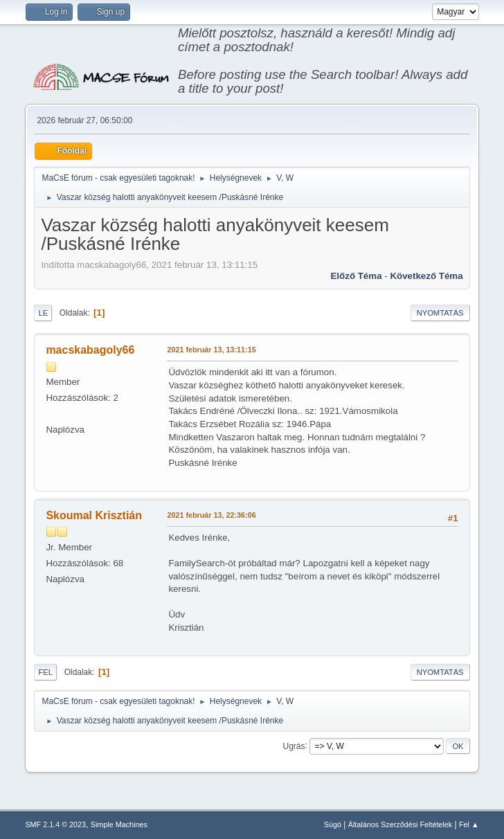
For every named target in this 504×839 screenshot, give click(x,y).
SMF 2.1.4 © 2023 (55, 824)
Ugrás (294, 746)
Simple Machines (119, 824)
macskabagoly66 (90, 350)
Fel (45, 672)
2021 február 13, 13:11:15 (211, 350)
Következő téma (426, 276)
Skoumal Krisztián (94, 515)
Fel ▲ (469, 824)
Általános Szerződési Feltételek (400, 824)
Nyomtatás (440, 313)
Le (43, 313)
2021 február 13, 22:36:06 (211, 515)
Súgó (333, 824)
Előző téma (356, 276)
